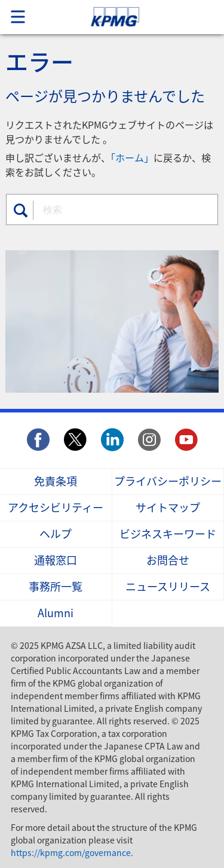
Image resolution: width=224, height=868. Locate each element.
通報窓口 (56, 561)
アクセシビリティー (56, 508)
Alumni (56, 613)
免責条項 (56, 482)
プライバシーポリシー (168, 482)
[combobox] (123, 209)
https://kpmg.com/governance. (72, 852)
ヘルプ (56, 534)
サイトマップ (168, 508)
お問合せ (168, 561)
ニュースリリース (168, 587)
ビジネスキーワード (168, 534)
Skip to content (136, 17)
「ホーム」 (132, 157)
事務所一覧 (56, 587)
